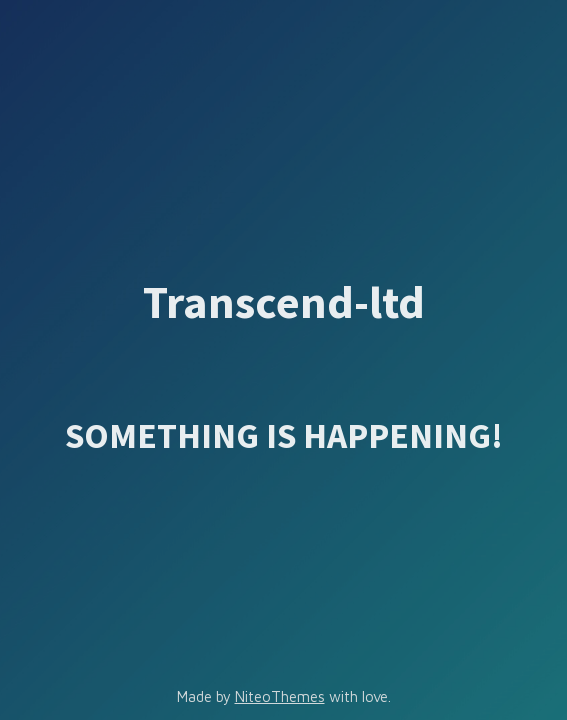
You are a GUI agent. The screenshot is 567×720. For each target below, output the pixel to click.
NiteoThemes (280, 696)
